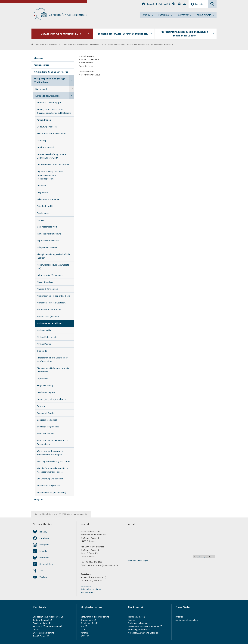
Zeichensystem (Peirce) (48, 485)
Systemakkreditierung (44, 633)
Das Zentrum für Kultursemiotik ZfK (73, 44)
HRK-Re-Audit (54, 626)
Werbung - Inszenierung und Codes (53, 461)
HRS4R (36, 630)
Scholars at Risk (88, 623)
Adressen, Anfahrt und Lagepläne (144, 633)
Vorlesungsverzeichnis (139, 630)
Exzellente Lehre (41, 623)
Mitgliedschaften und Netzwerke (51, 72)
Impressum (86, 586)
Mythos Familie (44, 330)
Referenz (41, 406)
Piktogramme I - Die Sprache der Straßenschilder (52, 359)
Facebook (44, 538)
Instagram (44, 545)
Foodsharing (43, 213)
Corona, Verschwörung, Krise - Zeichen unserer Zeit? (51, 156)
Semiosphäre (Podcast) (48, 427)
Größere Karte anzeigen (138, 561)
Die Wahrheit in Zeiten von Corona (53, 165)
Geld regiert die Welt (47, 227)
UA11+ (84, 636)
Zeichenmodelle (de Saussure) (51, 492)
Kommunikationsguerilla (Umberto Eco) (53, 267)
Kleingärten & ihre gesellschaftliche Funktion (54, 256)
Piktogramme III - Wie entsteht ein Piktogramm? (53, 370)
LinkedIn (43, 551)
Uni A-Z (167, 4)
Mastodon (44, 558)
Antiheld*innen (44, 120)
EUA (82, 626)
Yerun (83, 633)
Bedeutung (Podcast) (47, 127)
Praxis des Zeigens (46, 392)
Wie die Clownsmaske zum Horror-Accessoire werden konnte (53, 470)
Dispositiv (42, 185)
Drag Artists (43, 192)
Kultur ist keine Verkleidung (50, 275)
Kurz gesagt (41, 89)
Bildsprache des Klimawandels (51, 133)
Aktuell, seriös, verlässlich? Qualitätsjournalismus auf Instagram (54, 111)
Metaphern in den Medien (49, 309)
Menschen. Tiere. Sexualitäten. (51, 303)
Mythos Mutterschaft (47, 337)
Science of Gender (46, 413)
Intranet (151, 4)
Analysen (38, 499)
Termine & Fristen (137, 617)
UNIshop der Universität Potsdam (144, 626)
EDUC (83, 630)
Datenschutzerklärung (91, 589)
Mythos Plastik (44, 344)
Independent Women (47, 247)
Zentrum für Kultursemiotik (68, 15)
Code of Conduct (41, 620)
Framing (41, 220)
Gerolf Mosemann (76, 514)
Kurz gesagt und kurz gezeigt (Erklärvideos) (108, 44)
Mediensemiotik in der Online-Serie (54, 296)
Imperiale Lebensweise (48, 241)
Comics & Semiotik (46, 147)
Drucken (179, 617)
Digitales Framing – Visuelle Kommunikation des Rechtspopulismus (50, 175)
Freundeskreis (41, 65)
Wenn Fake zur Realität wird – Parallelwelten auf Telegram (51, 453)
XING (42, 571)
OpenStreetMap (200, 557)
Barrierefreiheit (88, 592)
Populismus (42, 379)
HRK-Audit (38, 626)
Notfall (159, 4)
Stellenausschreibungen (140, 623)
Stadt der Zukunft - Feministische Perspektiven (53, 442)
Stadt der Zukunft (45, 434)
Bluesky (43, 532)
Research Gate (47, 564)
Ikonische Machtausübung (49, 234)
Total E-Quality (40, 636)
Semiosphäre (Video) (47, 420)
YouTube (43, 577)
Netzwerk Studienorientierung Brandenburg (95, 618)
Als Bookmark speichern (187, 620)
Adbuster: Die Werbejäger (49, 102)
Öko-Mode (42, 351)
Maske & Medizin (45, 282)
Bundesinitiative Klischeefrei (47, 617)
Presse (132, 620)
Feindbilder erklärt (46, 206)
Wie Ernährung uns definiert (50, 479)
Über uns (38, 58)
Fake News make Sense (48, 199)
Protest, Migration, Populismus (52, 399)
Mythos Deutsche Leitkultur (162, 44)
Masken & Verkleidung (47, 289)
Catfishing (42, 140)
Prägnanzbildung (45, 385)
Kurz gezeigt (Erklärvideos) (138, 44)
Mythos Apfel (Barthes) (48, 316)
